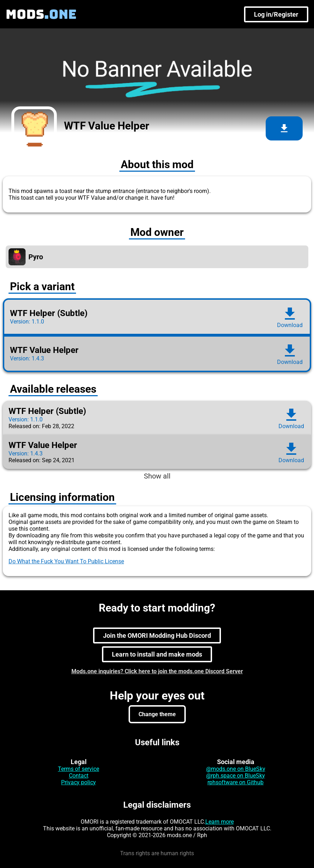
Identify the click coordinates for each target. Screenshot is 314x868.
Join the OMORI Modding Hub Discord (157, 635)
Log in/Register (276, 14)
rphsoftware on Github (235, 782)
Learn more (220, 822)
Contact (79, 776)
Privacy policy (78, 782)
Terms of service (78, 769)
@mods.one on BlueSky (236, 769)
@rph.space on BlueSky (235, 776)
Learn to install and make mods (157, 654)
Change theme (157, 714)
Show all (157, 476)
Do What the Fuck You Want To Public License (66, 561)
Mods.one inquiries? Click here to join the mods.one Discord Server (157, 671)
